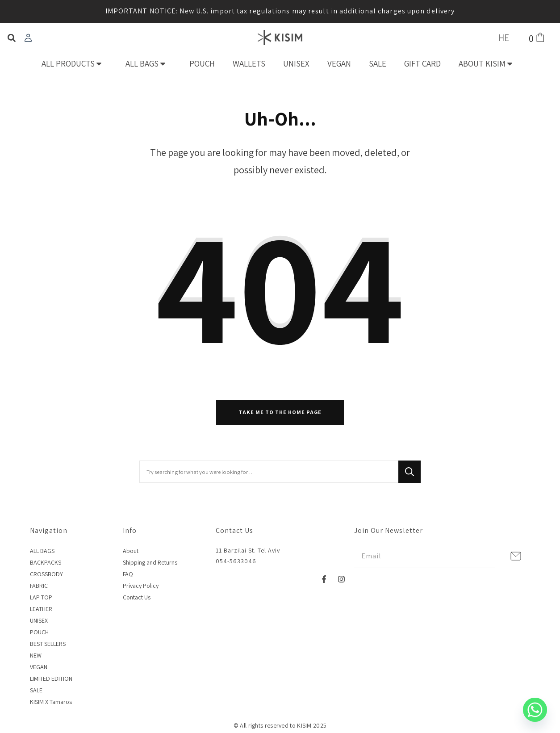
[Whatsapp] (535, 710)
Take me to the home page (280, 412)
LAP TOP (41, 597)
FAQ (128, 574)
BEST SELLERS (48, 644)
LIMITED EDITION (51, 679)
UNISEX (296, 63)
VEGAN (339, 63)
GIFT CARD (422, 63)
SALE (378, 63)
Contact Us (137, 597)
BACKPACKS (46, 562)
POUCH (202, 63)
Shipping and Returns (150, 562)
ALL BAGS (148, 64)
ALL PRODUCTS (75, 64)
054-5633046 (236, 561)
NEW (36, 655)
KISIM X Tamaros (51, 702)
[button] (11, 38)
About (131, 551)
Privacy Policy (141, 586)
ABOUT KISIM (489, 64)
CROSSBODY (46, 574)
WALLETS (249, 63)
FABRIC (39, 586)
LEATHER (41, 609)
